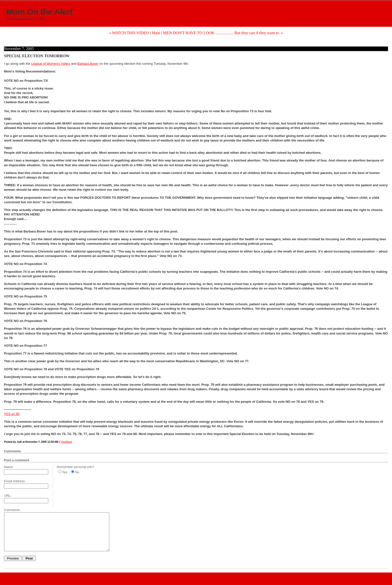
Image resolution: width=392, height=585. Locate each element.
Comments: (12, 510)
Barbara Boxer (88, 64)
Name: (9, 467)
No (77, 472)
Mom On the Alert (39, 12)
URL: (8, 496)
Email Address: (15, 481)
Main (156, 33)
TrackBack (66, 442)
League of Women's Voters (51, 64)
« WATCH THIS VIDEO (129, 33)
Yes (65, 472)
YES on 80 (12, 414)
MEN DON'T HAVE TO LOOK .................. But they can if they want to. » (223, 33)
